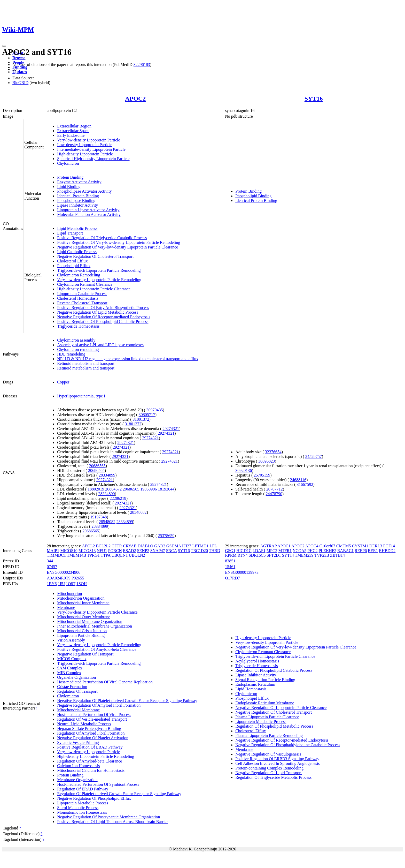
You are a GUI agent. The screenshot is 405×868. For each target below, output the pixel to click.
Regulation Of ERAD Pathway (83, 789)
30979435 (155, 410)
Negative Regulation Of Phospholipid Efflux (94, 798)
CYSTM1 (360, 546)
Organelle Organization (76, 677)
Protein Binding (70, 177)
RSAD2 (130, 551)
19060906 (149, 489)
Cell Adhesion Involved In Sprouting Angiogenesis (278, 763)
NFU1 (102, 551)
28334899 (107, 475)
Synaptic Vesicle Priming (78, 742)
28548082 (138, 512)
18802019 (96, 489)
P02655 (78, 578)
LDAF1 (259, 551)
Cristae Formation (72, 687)
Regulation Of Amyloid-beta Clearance (89, 761)
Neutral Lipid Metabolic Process (84, 724)
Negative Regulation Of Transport (85, 654)
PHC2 (312, 551)
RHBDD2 (387, 551)
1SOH (82, 584)
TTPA (106, 555)
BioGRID (20, 83)
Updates (20, 72)
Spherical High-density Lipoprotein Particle (93, 159)
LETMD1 (200, 546)
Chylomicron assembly (76, 340)
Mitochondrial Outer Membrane (84, 617)
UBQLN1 (119, 555)
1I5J (61, 584)
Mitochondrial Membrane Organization (90, 621)
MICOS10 (69, 551)
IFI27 (187, 546)
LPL (213, 546)
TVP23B (322, 555)
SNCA (172, 551)
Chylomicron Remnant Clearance (85, 284)
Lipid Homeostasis (251, 689)
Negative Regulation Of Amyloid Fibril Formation (99, 705)
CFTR (117, 546)
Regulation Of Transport (77, 691)
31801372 (141, 419)
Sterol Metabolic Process (78, 808)
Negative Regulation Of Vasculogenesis (268, 754)
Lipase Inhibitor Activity (77, 205)
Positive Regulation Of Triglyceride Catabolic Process (102, 238)
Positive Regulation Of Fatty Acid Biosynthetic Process (103, 308)
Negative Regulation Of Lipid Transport (268, 773)
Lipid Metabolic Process (77, 228)
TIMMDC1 (56, 555)
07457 (52, 567)
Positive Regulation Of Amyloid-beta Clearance (97, 649)
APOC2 (135, 99)
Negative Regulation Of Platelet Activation (93, 738)
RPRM (231, 555)
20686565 (97, 466)
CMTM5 (344, 546)
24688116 (298, 480)
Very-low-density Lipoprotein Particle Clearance (97, 612)
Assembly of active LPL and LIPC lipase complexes (100, 345)
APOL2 (89, 546)
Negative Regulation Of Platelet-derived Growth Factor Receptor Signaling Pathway (127, 701)
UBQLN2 (137, 555)
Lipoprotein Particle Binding (81, 635)
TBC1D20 (199, 551)
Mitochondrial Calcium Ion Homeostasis (91, 770)
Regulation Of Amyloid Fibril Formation (91, 733)
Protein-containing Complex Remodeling (269, 768)
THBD (215, 551)
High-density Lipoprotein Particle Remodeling (96, 756)
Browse (19, 58)
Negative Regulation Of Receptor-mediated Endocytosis (104, 317)
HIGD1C (244, 551)
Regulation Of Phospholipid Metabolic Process (274, 726)
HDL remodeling (71, 354)
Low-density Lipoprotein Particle (85, 145)
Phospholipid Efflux (74, 266)
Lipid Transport (70, 233)
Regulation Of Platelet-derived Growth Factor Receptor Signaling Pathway (119, 794)
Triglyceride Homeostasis (78, 326)
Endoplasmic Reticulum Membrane (265, 703)
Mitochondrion (69, 594)
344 (50, 561)
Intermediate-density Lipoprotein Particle (91, 149)
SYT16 (314, 99)
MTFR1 (285, 551)
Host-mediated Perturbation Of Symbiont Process (98, 784)
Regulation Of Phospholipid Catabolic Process (274, 670)
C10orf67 (327, 546)
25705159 (262, 475)
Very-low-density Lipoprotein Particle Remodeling (99, 280)
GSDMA (174, 546)
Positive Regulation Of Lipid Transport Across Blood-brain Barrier (112, 822)
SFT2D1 (274, 555)
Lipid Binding (69, 187)
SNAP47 (158, 551)
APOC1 (284, 546)
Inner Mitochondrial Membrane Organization (95, 626)
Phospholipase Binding (76, 201)
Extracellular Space (73, 131)
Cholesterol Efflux (72, 261)
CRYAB (130, 546)
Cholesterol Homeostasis (78, 298)
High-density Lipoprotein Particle (85, 154)
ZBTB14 (337, 555)
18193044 (166, 489)
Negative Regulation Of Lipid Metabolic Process (98, 312)
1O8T (71, 584)
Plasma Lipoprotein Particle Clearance (267, 717)
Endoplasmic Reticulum (255, 684)
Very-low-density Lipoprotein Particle (89, 140)
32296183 (142, 65)
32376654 (273, 452)
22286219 (118, 498)
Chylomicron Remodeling (79, 275)
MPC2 (272, 551)
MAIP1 (53, 551)
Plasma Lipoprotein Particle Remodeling (269, 735)
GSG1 (230, 551)
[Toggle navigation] (4, 46)
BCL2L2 (103, 546)
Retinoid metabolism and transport (86, 363)
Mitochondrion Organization (81, 598)
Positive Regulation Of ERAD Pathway (90, 747)
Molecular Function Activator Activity (89, 214)
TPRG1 (93, 555)
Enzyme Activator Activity (79, 182)
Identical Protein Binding (78, 196)
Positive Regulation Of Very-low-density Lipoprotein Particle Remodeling (119, 242)
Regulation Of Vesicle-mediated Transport (92, 719)
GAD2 (160, 546)
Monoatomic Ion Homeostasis (82, 812)
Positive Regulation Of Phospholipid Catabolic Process (103, 322)
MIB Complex (69, 673)
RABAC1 (345, 551)
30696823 (267, 461)
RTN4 (243, 555)
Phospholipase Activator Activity (84, 191)
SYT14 (288, 555)
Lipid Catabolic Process (77, 252)
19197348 (99, 517)
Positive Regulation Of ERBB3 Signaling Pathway (277, 759)
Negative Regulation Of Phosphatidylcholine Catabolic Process (288, 745)
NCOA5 (299, 551)
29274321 (171, 429)
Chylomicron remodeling (78, 349)
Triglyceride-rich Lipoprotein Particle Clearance (275, 656)
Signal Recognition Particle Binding (265, 680)
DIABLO (145, 546)
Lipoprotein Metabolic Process (83, 803)
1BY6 (52, 584)
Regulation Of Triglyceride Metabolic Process (273, 777)
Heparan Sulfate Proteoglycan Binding (89, 729)
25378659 (166, 536)
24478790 (274, 494)
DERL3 (376, 546)
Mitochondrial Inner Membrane (83, 603)
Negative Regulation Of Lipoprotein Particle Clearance (281, 708)
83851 (230, 561)
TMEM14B (77, 555)
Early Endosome (71, 135)
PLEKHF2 (327, 551)
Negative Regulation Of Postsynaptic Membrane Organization (108, 817)
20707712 (275, 489)
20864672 (113, 489)
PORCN (115, 551)
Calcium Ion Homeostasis (78, 766)
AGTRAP (268, 546)
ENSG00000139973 (242, 572)
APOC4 (312, 546)
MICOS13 (87, 551)
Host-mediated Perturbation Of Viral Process (94, 715)
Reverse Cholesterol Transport (82, 303)
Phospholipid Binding (253, 196)
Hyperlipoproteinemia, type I (81, 396)
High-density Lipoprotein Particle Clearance (94, 289)
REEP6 (361, 551)
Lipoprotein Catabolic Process (82, 294)
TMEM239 (304, 555)
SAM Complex (70, 668)
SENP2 (143, 551)
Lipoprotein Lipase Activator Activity (88, 210)
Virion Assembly (71, 640)
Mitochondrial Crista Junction (82, 631)
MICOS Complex (72, 659)
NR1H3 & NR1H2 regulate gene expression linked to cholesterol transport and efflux (128, 359)
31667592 (305, 484)
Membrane (66, 607)
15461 (230, 567)
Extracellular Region (74, 126)
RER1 (373, 551)
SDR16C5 (257, 555)
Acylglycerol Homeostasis (257, 661)
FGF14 (389, 546)
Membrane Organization (77, 780)
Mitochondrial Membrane (78, 710)
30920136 (244, 470)
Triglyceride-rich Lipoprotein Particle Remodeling (99, 270)
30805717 (147, 415)
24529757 (314, 456)
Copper (63, 382)
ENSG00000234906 (64, 572)
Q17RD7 (232, 578)
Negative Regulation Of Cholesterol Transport (95, 256)
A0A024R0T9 (59, 578)
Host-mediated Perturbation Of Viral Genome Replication (105, 682)
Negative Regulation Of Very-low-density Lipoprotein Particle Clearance (118, 247)
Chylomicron (68, 163)
